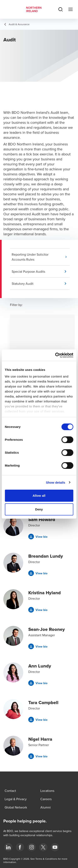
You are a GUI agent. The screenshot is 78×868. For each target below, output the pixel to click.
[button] (41, 257)
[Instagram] (32, 847)
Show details (56, 482)
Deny (39, 509)
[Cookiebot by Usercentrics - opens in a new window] (56, 355)
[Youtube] (55, 847)
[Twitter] (43, 847)
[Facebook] (20, 847)
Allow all (39, 496)
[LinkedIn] (8, 847)
